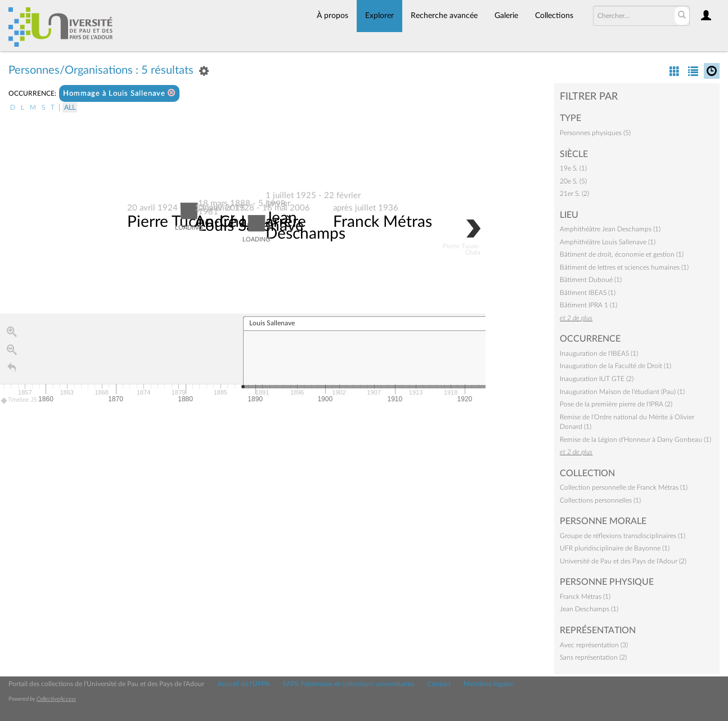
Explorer (379, 16)
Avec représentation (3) (594, 645)
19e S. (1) (573, 168)
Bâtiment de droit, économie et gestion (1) (622, 254)
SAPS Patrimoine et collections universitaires (348, 684)
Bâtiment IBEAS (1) (588, 293)
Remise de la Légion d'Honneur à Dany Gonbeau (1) (635, 440)
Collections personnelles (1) (600, 500)
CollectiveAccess (56, 699)
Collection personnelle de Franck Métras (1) (624, 487)
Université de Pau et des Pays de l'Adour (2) (623, 561)
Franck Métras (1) (585, 597)
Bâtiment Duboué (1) (591, 280)
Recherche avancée (444, 16)
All (70, 108)
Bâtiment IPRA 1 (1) (588, 305)
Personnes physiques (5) (595, 133)
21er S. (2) (574, 194)
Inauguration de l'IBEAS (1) (599, 353)
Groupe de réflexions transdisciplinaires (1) (623, 536)
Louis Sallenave (251, 226)
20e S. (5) (573, 181)
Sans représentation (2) (593, 657)
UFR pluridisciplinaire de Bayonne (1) (615, 548)
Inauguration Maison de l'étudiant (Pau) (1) (622, 392)
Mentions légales (488, 684)
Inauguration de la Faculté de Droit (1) (615, 366)
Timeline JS (19, 401)
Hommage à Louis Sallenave (119, 93)
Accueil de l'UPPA (243, 684)
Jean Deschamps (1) (589, 609)
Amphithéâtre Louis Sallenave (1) (608, 242)
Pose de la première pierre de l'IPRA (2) (616, 404)
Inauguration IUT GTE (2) (597, 379)
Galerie (506, 16)
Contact (439, 684)
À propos (332, 16)
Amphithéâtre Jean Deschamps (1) (610, 229)
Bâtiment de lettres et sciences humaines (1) (624, 267)
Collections (554, 16)
